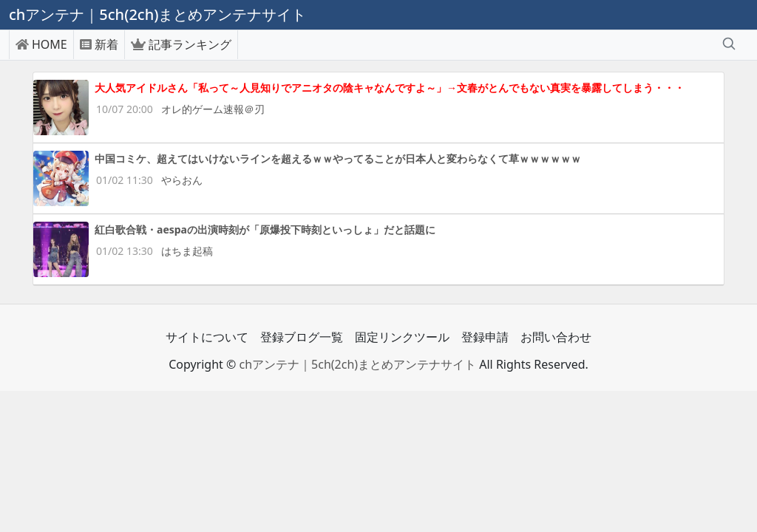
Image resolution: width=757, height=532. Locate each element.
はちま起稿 (187, 251)
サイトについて (207, 337)
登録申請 (485, 337)
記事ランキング (181, 44)
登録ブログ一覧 (302, 337)
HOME (41, 44)
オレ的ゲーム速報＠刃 (213, 109)
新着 (99, 44)
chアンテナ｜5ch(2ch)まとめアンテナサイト (357, 364)
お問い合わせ (556, 337)
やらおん (182, 180)
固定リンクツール (402, 337)
